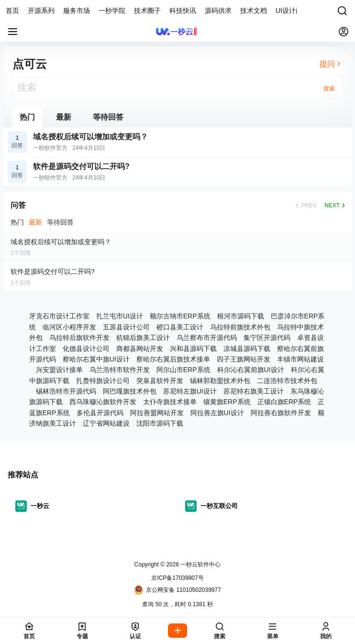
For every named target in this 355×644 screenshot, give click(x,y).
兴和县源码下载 (193, 349)
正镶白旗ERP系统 (284, 402)
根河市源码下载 (241, 316)
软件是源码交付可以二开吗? (81, 166)
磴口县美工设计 (180, 327)
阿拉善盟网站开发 (157, 413)
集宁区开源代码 (267, 338)
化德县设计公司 (86, 349)
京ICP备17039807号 (177, 578)
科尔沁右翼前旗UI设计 (251, 370)
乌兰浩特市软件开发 (120, 370)
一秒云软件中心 (200, 565)
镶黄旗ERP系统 (227, 402)
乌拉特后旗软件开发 (79, 338)
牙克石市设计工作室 (59, 316)
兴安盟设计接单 (59, 370)
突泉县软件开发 (160, 381)
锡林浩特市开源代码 (66, 391)
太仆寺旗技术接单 (170, 402)
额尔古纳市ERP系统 (180, 316)
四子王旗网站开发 (244, 359)
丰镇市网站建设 (300, 359)
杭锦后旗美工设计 (143, 338)
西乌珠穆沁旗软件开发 (103, 402)
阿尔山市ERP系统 (183, 370)
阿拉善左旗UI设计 (217, 413)
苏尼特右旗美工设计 (254, 391)
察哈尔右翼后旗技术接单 (173, 359)
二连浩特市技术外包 (287, 381)
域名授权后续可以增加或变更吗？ (90, 137)
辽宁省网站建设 (106, 423)
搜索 (329, 89)
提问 (331, 64)
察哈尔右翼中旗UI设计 (96, 359)
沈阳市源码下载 (160, 423)
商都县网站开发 (140, 349)
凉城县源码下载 (247, 349)
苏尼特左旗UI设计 (190, 391)
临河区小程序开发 (69, 327)
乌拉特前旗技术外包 (240, 327)
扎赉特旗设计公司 (103, 381)
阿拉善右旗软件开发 (281, 413)
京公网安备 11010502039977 (177, 590)
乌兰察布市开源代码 (207, 338)
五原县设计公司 (126, 327)
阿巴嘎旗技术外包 (130, 391)
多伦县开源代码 (100, 413)
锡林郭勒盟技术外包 (220, 381)
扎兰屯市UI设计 (120, 316)
